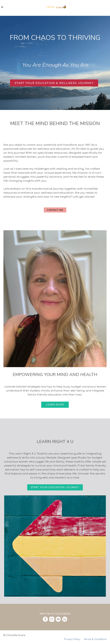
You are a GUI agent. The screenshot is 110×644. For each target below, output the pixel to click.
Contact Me (55, 210)
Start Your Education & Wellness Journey (54, 83)
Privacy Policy (72, 639)
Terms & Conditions (95, 639)
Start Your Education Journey (55, 487)
